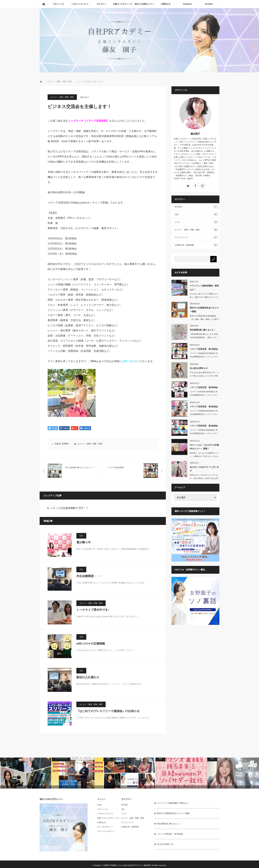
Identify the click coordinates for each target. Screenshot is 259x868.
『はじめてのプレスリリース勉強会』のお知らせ (108, 711)
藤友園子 (195, 134)
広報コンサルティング (123, 4)
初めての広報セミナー (144, 4)
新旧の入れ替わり (88, 677)
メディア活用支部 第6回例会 (204, 387)
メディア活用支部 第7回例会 (204, 349)
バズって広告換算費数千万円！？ (69, 508)
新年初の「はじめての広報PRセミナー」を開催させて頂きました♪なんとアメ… (204, 456)
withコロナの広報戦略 (91, 644)
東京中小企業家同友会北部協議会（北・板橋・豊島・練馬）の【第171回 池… (204, 319)
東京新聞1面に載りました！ (203, 330)
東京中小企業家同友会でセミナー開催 (204, 310)
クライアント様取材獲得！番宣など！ (204, 288)
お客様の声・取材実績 (197, 245)
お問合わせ (166, 4)
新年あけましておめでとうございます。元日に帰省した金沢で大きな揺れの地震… (204, 478)
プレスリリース (197, 237)
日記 (81, 536)
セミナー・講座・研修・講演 (62, 97)
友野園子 (66, 444)
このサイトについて (80, 4)
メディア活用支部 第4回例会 (204, 426)
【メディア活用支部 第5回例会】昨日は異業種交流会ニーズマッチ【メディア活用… (204, 414)
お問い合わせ (129, 361)
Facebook (187, 4)
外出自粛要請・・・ (89, 576)
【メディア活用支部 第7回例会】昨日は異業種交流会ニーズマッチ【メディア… (204, 357)
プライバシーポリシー (106, 831)
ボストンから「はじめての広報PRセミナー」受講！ (204, 447)
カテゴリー (101, 4)
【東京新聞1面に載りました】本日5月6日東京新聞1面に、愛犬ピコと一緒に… (204, 337)
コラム (197, 222)
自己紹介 (197, 207)
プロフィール (58, 4)
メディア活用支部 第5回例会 (204, 407)
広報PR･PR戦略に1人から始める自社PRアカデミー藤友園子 (127, 866)
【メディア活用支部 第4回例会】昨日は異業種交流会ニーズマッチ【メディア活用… (204, 433)
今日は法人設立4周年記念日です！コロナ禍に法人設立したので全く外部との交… (204, 376)
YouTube (209, 4)
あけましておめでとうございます (204, 469)
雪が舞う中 (84, 543)
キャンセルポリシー (105, 827)
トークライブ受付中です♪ (93, 610)
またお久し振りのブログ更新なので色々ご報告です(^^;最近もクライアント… (204, 297)
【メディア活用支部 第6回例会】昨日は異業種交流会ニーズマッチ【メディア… (204, 395)
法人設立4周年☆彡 (199, 368)
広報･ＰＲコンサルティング (108, 818)
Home (99, 805)
